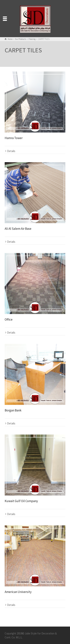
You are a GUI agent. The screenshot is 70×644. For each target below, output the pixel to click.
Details (11, 151)
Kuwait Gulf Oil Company (21, 501)
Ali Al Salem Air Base (18, 229)
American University (18, 592)
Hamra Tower (14, 138)
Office (9, 319)
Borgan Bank (13, 410)
